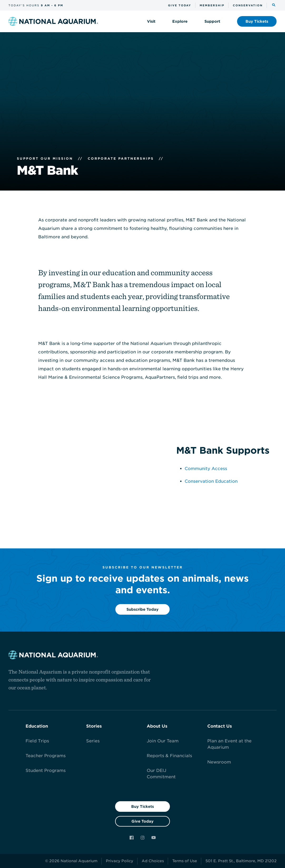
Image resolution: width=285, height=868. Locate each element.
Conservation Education (211, 481)
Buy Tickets (142, 807)
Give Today (142, 821)
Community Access (206, 469)
